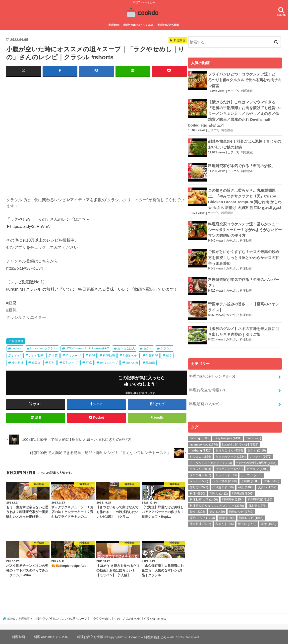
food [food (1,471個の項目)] (253, 430)
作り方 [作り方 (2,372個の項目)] (199, 479)
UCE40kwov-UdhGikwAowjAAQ (87, 347)
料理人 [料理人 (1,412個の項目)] (219, 485)
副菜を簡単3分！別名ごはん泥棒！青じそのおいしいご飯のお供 (245, 141)
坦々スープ (73, 355)
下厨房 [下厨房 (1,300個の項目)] (250, 473)
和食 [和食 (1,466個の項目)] (246, 479)
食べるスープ (109, 362)
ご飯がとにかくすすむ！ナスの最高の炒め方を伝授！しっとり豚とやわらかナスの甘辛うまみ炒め (244, 252)
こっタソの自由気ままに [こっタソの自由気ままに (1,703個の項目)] (211, 455)
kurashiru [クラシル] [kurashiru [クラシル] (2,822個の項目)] (240, 436)
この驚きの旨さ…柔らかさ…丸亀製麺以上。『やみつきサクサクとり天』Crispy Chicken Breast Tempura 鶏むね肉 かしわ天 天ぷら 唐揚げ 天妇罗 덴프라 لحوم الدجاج (245, 195)
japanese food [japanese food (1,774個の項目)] (204, 436)
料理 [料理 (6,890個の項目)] (197, 485)
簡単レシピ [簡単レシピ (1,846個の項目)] (251, 510)
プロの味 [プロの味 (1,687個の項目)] (200, 467)
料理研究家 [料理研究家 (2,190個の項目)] (260, 491)
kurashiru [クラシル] (44, 347)
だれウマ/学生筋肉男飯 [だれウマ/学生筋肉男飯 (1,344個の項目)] (256, 455)
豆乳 (52, 362)
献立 (169, 355)
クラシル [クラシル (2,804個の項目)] (200, 461)
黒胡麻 (150, 362)
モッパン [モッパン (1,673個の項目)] (226, 467)
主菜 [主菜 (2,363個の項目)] (272, 473)
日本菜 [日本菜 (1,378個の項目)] (257, 498)
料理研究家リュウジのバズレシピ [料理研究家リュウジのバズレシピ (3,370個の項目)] (217, 498)
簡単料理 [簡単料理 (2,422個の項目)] (200, 516)
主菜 (55, 355)
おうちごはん (126, 347)
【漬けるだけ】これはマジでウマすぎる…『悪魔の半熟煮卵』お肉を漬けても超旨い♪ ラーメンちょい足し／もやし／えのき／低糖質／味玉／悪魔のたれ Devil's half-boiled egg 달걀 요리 (235, 111)
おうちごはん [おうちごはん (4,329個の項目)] (229, 442)
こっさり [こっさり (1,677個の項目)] (261, 449)
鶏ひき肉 (132, 362)
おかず (148, 347)
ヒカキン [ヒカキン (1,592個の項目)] (258, 461)
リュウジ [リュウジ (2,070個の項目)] (252, 467)
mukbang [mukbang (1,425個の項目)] (201, 442)
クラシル (166, 347)
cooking (17, 347)
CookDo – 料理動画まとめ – (148, 636)
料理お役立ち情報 (169, 24)
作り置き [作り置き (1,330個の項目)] (223, 479)
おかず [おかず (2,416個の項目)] (257, 442)
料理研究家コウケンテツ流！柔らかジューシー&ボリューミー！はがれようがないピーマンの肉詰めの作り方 (245, 225)
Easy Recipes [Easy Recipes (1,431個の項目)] (227, 430)
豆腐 (89, 362)
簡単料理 (18, 362)
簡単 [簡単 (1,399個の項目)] (227, 510)
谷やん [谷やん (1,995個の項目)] (225, 516)
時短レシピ (130, 355)
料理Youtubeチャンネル (139, 24)
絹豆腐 (36, 362)
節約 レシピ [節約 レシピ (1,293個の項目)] (202, 510)
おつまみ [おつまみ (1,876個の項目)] (200, 449)
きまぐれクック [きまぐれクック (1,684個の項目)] (230, 449)
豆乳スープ (70, 362)
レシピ (16, 355)
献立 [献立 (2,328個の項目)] (197, 504)
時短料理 (152, 355)
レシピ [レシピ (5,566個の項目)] (199, 473)
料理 (92, 355)
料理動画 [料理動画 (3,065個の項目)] (243, 485)
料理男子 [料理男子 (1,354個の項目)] (233, 491)
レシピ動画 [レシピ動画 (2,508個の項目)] (225, 473)
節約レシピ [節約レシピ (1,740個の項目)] (241, 504)
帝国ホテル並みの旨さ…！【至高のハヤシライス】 (244, 300)
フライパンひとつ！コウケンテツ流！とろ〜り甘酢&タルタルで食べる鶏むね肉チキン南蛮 (245, 79)
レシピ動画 (36, 355)
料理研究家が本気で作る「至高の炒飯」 (242, 163)
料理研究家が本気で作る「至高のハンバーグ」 (244, 276)
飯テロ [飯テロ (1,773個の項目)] (247, 516)
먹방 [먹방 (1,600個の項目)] (269, 516)
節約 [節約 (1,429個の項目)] (217, 504)
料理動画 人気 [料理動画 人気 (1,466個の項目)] (204, 491)
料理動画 (114, 24)
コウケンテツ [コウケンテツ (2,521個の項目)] (229, 461)
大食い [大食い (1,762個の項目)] (267, 479)
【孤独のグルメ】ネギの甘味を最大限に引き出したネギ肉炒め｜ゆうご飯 (244, 325)
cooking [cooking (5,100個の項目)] (200, 430)
